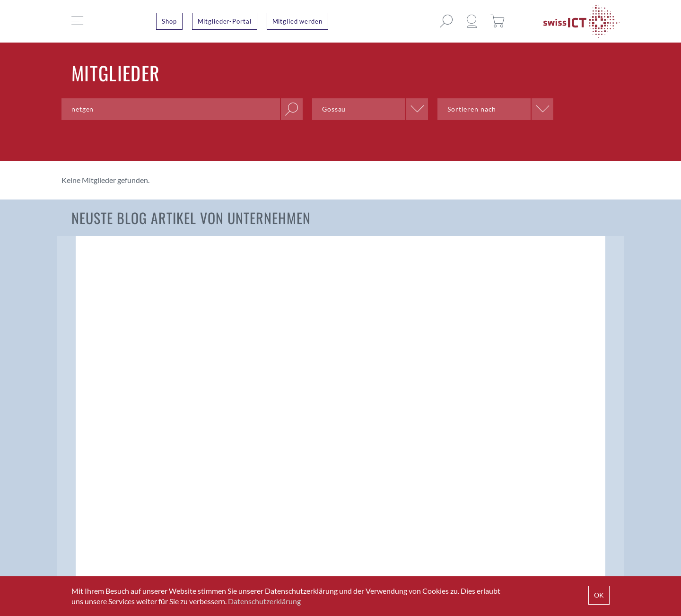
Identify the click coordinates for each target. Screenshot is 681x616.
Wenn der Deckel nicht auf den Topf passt (549, 341)
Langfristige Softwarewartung (391, 339)
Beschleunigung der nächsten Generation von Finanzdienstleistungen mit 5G (125, 354)
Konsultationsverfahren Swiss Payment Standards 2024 (265, 347)
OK (599, 595)
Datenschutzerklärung (264, 601)
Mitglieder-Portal (225, 21)
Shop (169, 21)
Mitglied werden (297, 21)
